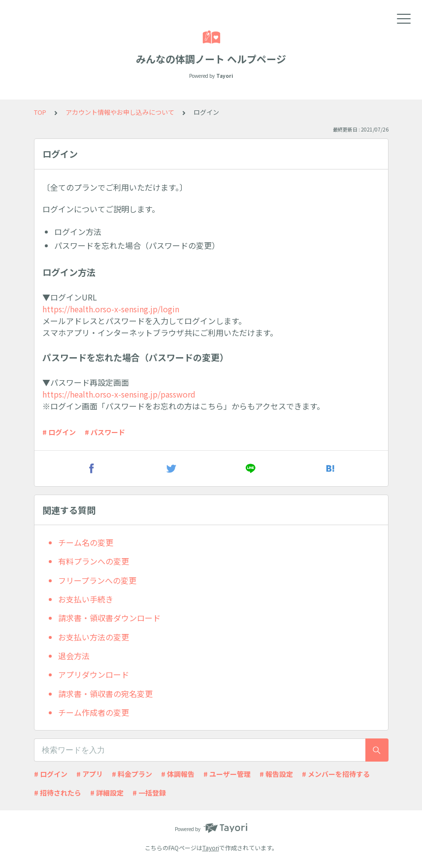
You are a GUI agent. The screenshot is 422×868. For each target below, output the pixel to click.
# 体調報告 (178, 774)
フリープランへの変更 (97, 580)
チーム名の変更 (86, 542)
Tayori (211, 848)
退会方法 (74, 656)
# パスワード (105, 432)
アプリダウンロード (94, 674)
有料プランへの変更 (94, 561)
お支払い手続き (86, 599)
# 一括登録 (149, 793)
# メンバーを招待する (336, 774)
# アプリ (90, 774)
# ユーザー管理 (227, 774)
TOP (40, 112)
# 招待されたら (58, 793)
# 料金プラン (132, 774)
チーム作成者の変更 (94, 712)
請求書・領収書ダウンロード (109, 618)
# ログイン (59, 432)
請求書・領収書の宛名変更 (105, 694)
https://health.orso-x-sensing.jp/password (119, 394)
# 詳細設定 (107, 793)
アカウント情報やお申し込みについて (120, 112)
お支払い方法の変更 (94, 637)
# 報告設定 (276, 774)
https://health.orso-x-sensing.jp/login (111, 309)
